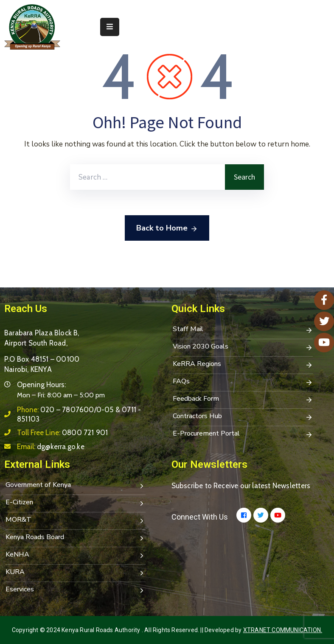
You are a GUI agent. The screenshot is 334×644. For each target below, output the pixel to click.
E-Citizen (76, 503)
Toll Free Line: (62, 433)
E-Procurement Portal (243, 434)
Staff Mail (243, 330)
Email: (51, 447)
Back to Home (167, 228)
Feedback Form (243, 399)
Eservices (76, 590)
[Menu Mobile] (110, 27)
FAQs (243, 382)
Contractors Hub (243, 417)
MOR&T (76, 520)
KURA (76, 573)
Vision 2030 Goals (243, 347)
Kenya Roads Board (76, 538)
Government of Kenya (76, 486)
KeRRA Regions (243, 365)
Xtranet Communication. (283, 630)
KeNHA (76, 555)
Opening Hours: (41, 385)
